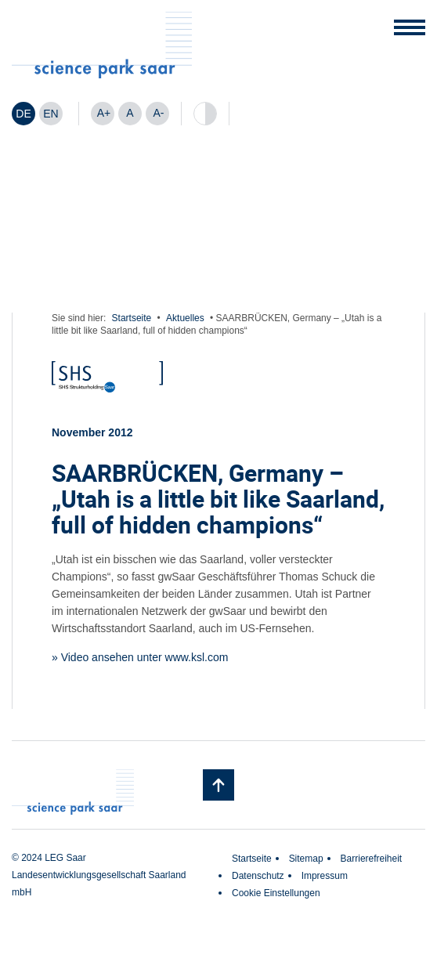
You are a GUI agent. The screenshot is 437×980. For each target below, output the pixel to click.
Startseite (132, 318)
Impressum (325, 876)
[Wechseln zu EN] (51, 114)
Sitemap (306, 859)
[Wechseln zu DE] (23, 114)
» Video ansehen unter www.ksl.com (140, 657)
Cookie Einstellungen (276, 893)
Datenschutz (258, 876)
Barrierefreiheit (372, 859)
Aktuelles (185, 318)
